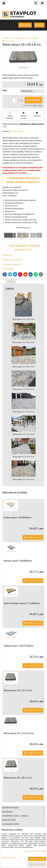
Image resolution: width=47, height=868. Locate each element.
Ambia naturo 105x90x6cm (17, 518)
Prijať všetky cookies (37, 859)
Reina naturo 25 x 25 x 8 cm (18, 690)
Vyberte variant (33, 537)
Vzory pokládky (8, 269)
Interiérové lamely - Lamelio (24, 816)
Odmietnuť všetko (37, 864)
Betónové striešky (24, 808)
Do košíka (33, 100)
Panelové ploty (24, 820)
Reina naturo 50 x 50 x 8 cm (18, 778)
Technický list (8, 255)
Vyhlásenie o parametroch (12, 260)
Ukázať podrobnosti (9, 857)
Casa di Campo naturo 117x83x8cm (22, 603)
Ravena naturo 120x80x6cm (18, 561)
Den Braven (24, 812)
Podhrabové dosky (11, 824)
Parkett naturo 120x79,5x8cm (19, 646)
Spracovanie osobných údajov (35, 851)
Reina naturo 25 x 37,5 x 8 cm (19, 733)
